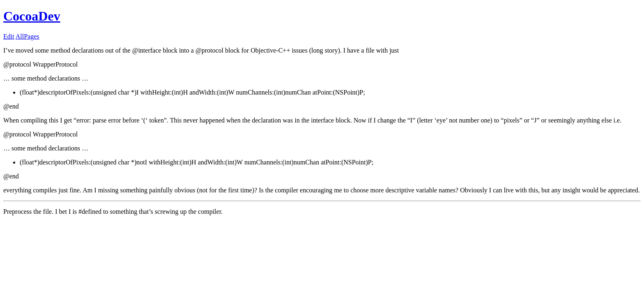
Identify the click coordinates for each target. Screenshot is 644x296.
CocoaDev (32, 16)
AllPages (28, 36)
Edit (9, 36)
